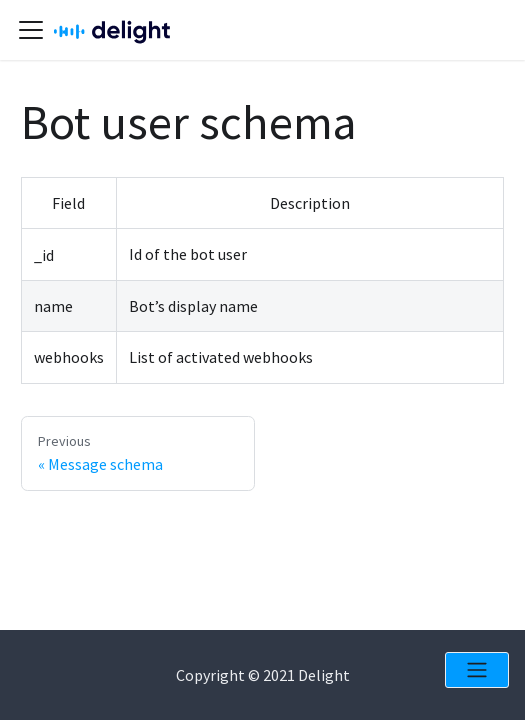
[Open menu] (477, 670)
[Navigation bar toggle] (31, 30)
